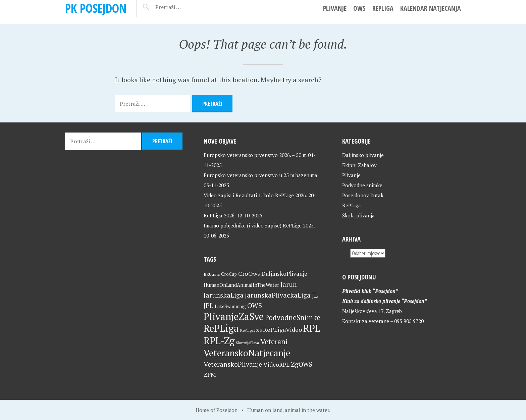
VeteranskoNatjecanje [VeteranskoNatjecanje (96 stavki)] (247, 353)
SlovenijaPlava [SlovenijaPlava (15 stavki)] (247, 343)
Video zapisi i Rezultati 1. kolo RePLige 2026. (255, 195)
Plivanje (335, 8)
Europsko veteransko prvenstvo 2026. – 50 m (255, 155)
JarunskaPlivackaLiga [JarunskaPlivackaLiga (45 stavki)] (278, 295)
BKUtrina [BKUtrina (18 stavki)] (212, 274)
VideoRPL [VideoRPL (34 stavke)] (276, 364)
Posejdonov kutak (363, 195)
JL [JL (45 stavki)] (315, 295)
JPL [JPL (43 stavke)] (208, 306)
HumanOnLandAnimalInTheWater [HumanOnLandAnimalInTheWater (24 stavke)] (241, 285)
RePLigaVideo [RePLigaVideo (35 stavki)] (282, 329)
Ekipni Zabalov (359, 165)
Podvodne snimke (362, 185)
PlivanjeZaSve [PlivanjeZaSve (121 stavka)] (234, 316)
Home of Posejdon (217, 410)
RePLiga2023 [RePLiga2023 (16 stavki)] (251, 330)
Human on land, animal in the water (288, 410)
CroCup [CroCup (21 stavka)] (229, 274)
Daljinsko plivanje (363, 155)
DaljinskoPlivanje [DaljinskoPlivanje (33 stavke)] (284, 274)
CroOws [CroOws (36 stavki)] (249, 273)
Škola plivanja (358, 215)
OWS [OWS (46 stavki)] (255, 305)
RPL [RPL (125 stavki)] (312, 328)
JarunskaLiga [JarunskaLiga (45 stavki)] (224, 295)
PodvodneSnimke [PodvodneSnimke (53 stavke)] (293, 317)
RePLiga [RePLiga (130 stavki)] (221, 328)
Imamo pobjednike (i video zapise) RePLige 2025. (259, 225)
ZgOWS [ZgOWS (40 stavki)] (302, 364)
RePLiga (383, 8)
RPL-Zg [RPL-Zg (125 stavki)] (219, 340)
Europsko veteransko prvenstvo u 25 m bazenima (260, 175)
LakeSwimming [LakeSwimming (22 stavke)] (230, 306)
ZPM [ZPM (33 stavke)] (210, 375)
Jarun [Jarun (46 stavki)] (289, 284)
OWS (359, 8)
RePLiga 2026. (220, 215)
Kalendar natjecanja (431, 8)
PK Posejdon (96, 8)
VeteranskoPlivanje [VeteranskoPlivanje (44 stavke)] (233, 364)
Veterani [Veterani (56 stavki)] (274, 341)
